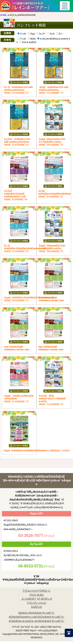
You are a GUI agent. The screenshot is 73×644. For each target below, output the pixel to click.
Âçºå (51, 34)
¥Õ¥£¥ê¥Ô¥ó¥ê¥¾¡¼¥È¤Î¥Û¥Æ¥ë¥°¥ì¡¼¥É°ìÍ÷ (36, 617)
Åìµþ (31, 34)
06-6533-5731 (31, 566)
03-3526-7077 (31, 536)
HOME (3, 15)
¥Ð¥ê (32, 39)
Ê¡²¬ (60, 34)
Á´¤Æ (22, 34)
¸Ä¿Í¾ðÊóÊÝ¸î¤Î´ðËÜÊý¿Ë (36, 599)
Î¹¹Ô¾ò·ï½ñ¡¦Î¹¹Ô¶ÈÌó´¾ (37, 591)
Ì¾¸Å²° (41, 34)
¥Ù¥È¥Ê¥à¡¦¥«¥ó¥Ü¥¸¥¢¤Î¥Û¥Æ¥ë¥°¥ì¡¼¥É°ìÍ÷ (37, 621)
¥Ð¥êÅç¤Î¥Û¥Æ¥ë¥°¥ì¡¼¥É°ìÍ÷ (36, 613)
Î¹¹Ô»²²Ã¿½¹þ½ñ (36, 603)
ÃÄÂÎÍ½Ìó (36, 607)
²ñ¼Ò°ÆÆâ (36, 595)
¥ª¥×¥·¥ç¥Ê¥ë (28, 42)
